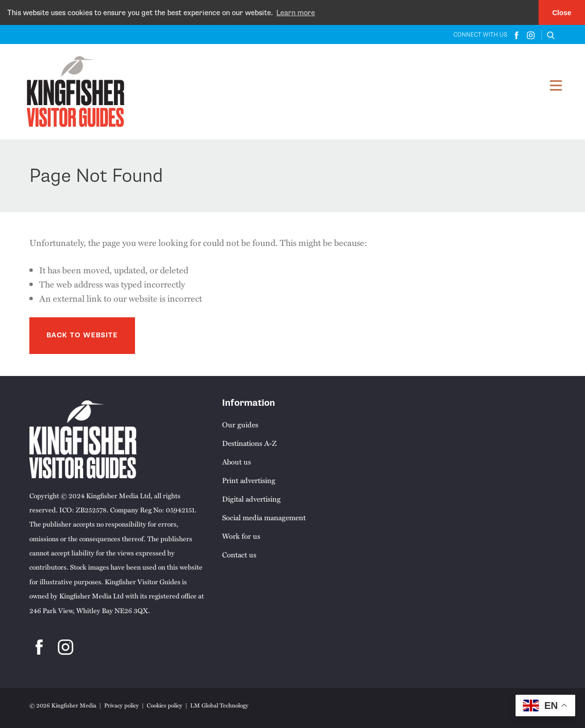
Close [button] (562, 13)
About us (236, 461)
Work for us (241, 535)
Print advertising (249, 480)
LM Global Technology (219, 705)
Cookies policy (165, 705)
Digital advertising (251, 498)
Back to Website (82, 335)
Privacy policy (122, 705)
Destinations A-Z (249, 442)
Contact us (239, 554)
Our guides (240, 424)
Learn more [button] (296, 13)
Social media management (264, 517)
